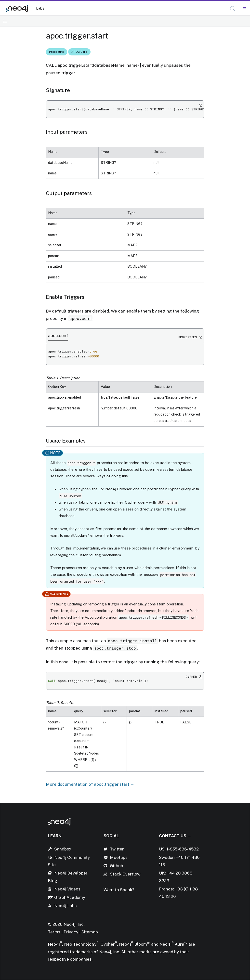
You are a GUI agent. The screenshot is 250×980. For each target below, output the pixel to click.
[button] (233, 9)
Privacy (71, 932)
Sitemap (90, 932)
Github (117, 866)
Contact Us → (175, 836)
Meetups (119, 857)
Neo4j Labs (66, 906)
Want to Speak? (119, 890)
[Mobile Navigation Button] (244, 9)
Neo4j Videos (67, 889)
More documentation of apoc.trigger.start (88, 784)
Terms (54, 932)
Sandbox (63, 849)
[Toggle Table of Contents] (5, 21)
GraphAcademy (70, 897)
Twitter (117, 849)
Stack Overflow (125, 874)
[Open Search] (233, 9)
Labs (40, 8)
